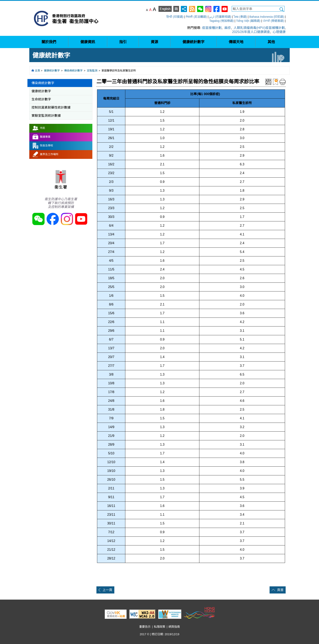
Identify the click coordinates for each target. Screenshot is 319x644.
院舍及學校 (46, 146)
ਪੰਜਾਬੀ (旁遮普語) (274, 21)
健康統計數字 (52, 71)
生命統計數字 (41, 99)
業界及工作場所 (49, 154)
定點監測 (92, 71)
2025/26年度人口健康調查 (251, 32)
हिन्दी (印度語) (175, 17)
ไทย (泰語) (240, 17)
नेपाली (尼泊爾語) (196, 17)
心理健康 (279, 32)
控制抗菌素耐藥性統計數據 (51, 107)
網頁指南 (174, 627)
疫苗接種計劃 (212, 28)
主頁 (37, 71)
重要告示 (145, 627)
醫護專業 (45, 137)
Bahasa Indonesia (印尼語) (267, 17)
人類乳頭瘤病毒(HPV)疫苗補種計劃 (259, 28)
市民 (43, 128)
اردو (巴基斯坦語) (220, 17)
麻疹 (228, 28)
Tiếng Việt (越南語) (248, 21)
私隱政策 (159, 627)
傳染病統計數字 (73, 71)
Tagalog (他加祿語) (222, 21)
